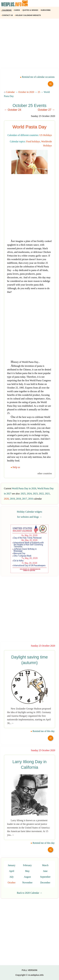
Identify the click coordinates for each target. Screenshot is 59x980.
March (45, 865)
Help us (16, 467)
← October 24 (13, 110)
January (12, 865)
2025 (23, 494)
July (12, 877)
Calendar (10, 92)
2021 (47, 494)
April (12, 871)
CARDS (17, 10)
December (45, 883)
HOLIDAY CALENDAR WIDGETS (28, 15)
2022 (41, 494)
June (45, 871)
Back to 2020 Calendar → (29, 893)
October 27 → (46, 110)
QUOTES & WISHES (30, 10)
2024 (29, 494)
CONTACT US (7, 15)
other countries (45, 473)
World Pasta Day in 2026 (24, 488)
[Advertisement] (29, 44)
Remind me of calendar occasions (37, 77)
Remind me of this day (43, 731)
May (27, 871)
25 (39, 92)
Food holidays (33, 141)
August (27, 877)
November (27, 883)
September (45, 877)
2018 (18, 499)
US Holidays (46, 135)
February (27, 865)
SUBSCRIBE (45, 10)
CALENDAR (7, 10)
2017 (25, 499)
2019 (12, 499)
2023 (35, 494)
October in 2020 (26, 92)
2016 (31, 499)
